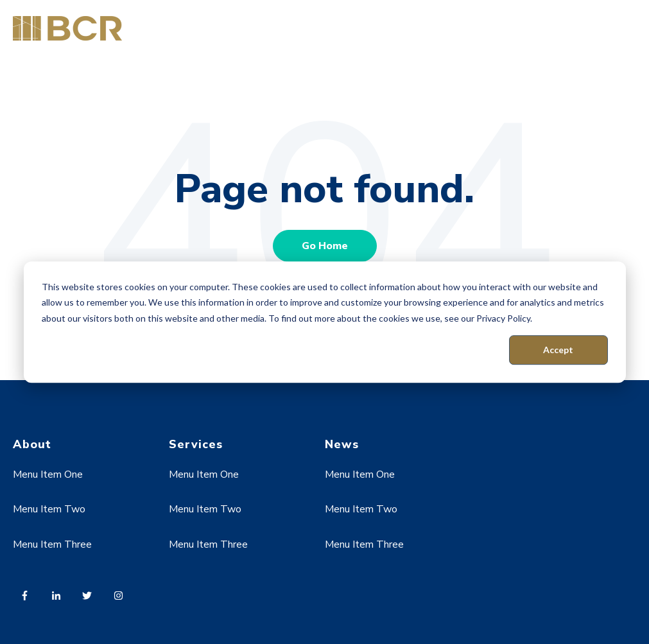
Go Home (325, 246)
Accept (558, 350)
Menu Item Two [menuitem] (49, 509)
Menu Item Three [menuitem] (52, 544)
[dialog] (325, 322)
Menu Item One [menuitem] (48, 474)
